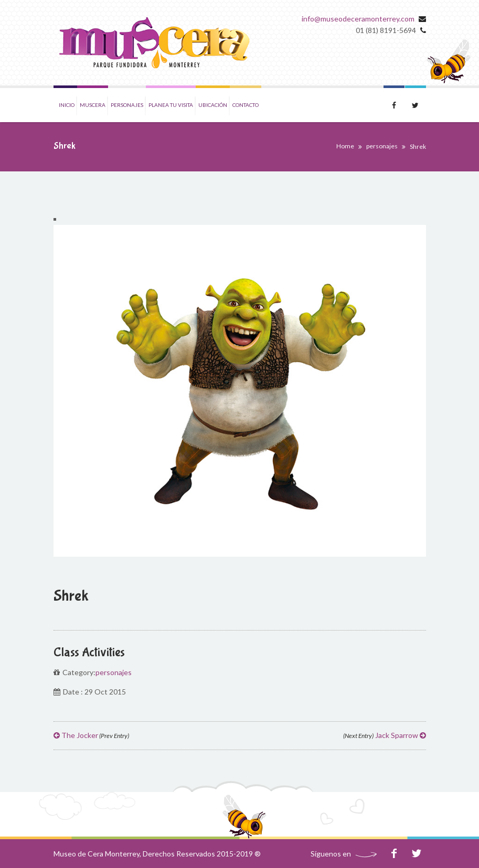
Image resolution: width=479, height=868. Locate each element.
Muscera (93, 105)
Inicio (67, 105)
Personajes (127, 105)
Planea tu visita (171, 105)
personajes (382, 146)
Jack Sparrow (385, 735)
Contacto (246, 105)
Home (345, 146)
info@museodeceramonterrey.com (358, 19)
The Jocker (91, 735)
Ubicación (213, 105)
